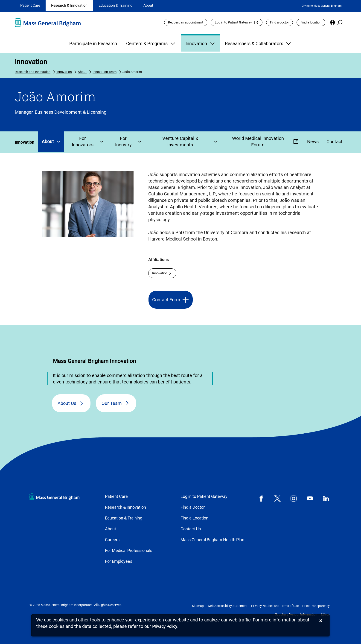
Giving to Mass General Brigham (322, 6)
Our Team (112, 403)
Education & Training (115, 5)
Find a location (311, 22)
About (148, 5)
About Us (67, 403)
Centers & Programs (151, 44)
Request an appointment (186, 22)
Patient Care (30, 5)
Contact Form (166, 300)
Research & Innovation (69, 5)
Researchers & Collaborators (258, 44)
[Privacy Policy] (165, 627)
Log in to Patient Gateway (233, 22)
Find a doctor (279, 22)
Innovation (201, 44)
